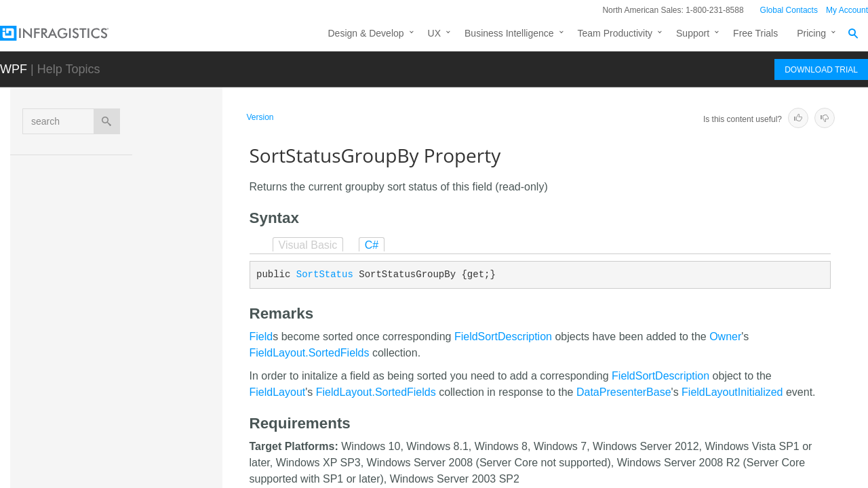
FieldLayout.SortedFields (310, 353)
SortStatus (325, 274)
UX (434, 33)
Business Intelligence (509, 33)
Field (261, 337)
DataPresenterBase (624, 392)
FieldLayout (278, 392)
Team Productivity (615, 33)
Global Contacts (789, 10)
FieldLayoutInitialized (732, 392)
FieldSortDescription (503, 337)
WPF (14, 69)
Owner (725, 337)
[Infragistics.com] (68, 33)
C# (372, 245)
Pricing (811, 33)
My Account (847, 10)
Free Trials (755, 33)
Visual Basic (308, 245)
